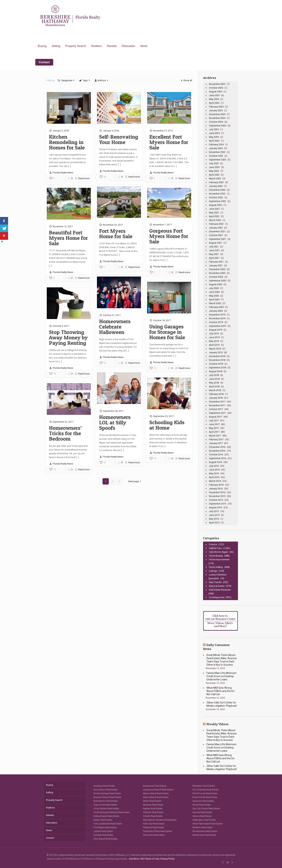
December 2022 (217, 190)
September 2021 (218, 239)
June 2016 (214, 470)
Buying (50, 785)
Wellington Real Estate (204, 820)
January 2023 (216, 186)
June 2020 (214, 292)
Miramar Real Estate (153, 805)
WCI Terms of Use (150, 859)
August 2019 (216, 330)
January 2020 (216, 311)
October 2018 (216, 364)
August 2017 (216, 417)
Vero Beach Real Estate (105, 839)
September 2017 (218, 413)
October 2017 (216, 409)
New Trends (215, 582)
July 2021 (214, 247)
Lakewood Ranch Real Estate (158, 790)
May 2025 (214, 99)
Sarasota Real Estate (203, 801)
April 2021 (214, 258)
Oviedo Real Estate (153, 816)
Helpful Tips (215, 548)
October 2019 (216, 322)
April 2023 (214, 175)
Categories (66, 80)
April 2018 (214, 386)
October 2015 (216, 500)
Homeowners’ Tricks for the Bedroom (65, 433)
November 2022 (217, 194)
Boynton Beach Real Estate (107, 797)
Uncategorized (217, 597)
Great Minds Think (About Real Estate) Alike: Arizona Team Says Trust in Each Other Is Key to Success (221, 660)
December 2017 (217, 402)
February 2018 (216, 394)
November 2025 (217, 84)
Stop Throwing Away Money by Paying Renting (68, 337)
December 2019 (217, 315)
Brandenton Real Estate (106, 801)
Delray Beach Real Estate (106, 816)
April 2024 (214, 141)
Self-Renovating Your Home (119, 139)
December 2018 (217, 356)
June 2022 (214, 209)
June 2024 (214, 133)
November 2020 (217, 273)
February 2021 (216, 262)
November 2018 (217, 360)
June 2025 (214, 95)
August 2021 (216, 243)
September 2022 (218, 201)
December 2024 (217, 114)
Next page (135, 481)
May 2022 (214, 213)
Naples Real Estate (153, 808)
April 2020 (214, 300)
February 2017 (216, 439)
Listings (213, 571)
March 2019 (215, 349)
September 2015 (218, 504)
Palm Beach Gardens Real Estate (160, 820)
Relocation (52, 823)
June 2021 (214, 250)
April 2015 (214, 523)
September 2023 (218, 160)
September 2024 (218, 126)
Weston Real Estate (203, 827)
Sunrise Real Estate (202, 812)
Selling (50, 792)
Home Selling (216, 567)
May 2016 (214, 473)
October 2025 (216, 88)
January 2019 (216, 352)
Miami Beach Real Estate (156, 797)
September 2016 (218, 458)
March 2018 (215, 390)
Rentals (50, 815)
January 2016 (216, 489)
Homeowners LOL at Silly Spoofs (115, 422)
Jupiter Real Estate (103, 831)
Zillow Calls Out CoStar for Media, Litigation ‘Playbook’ (222, 704)
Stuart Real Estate (202, 805)
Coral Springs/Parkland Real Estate (112, 812)
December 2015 (217, 492)
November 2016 (217, 451)
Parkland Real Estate (153, 827)
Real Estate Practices (220, 590)
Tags (85, 80)
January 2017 (216, 443)
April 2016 (214, 477)
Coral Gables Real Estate (106, 808)
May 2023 (214, 171)
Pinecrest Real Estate (154, 835)
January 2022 (216, 228)
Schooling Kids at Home (167, 425)
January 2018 (216, 398)
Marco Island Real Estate (156, 793)
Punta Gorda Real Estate (205, 797)
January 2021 (216, 265)
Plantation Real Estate (204, 786)
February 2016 (216, 485)
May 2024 (214, 137)
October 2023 (216, 156)
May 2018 (214, 383)
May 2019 (214, 341)
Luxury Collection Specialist (218, 577)
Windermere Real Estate (205, 831)
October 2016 (216, 455)
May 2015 (214, 519)
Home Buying (216, 556)
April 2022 (214, 216)
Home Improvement (219, 559)
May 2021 (214, 254)
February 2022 (216, 224)
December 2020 (217, 269)
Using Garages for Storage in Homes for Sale (167, 332)
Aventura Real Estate (104, 786)
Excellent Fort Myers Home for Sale (169, 142)
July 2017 (214, 420)
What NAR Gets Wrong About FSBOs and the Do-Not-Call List (221, 691)
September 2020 (218, 281)
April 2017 (214, 432)
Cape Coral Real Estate (105, 805)
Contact (50, 838)
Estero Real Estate (103, 820)
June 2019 (214, 337)
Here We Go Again (219, 552)
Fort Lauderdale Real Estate (108, 824)
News (49, 830)
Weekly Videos (217, 724)
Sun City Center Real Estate (206, 808)
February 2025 (216, 107)
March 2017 (215, 436)
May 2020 (214, 296)
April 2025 (214, 103)
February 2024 (216, 144)
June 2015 (214, 515)
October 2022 (216, 197)
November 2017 (217, 405)
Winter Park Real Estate (204, 835)
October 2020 (216, 277)
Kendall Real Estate (103, 835)
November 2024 (217, 118)
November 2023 (217, 152)
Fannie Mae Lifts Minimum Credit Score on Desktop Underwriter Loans (221, 676)
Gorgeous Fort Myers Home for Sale (169, 236)
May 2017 (214, 428)
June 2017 (214, 424)
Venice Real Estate (202, 816)
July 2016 (214, 466)
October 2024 (216, 122)
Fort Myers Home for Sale (116, 234)
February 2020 (216, 307)
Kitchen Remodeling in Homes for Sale (67, 142)
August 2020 (216, 284)
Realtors (50, 808)
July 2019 (214, 334)
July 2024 (214, 129)
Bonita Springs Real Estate (107, 793)
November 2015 (217, 496)
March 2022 (215, 220)
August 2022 (216, 205)
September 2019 (218, 326)
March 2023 (215, 179)
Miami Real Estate (152, 801)
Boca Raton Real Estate (106, 790)
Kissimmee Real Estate (155, 786)
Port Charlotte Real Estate (205, 790)
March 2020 (215, 303)
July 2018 (214, 375)
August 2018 (216, 371)
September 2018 (218, 368)
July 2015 (214, 511)
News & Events (217, 586)
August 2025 (216, 92)
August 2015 (216, 507)
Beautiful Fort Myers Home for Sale (68, 238)
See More (134, 859)
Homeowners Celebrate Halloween (115, 327)
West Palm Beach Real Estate (207, 824)
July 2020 (214, 288)
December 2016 (217, 447)
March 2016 (215, 481)
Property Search (54, 800)
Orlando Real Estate (153, 812)
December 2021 (217, 231)
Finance (213, 544)
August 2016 (216, 462)
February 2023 (216, 182)
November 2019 (217, 318)
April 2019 (214, 345)
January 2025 (216, 110)
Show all (186, 80)
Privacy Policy (168, 859)
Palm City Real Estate (154, 824)
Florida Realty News (63, 173)
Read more (84, 178)
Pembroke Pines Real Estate (157, 831)
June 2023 (214, 167)
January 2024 (216, 148)
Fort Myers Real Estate (105, 827)
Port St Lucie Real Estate (205, 793)
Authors (101, 80)
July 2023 (214, 163)
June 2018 (214, 379)
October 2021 (216, 235)
